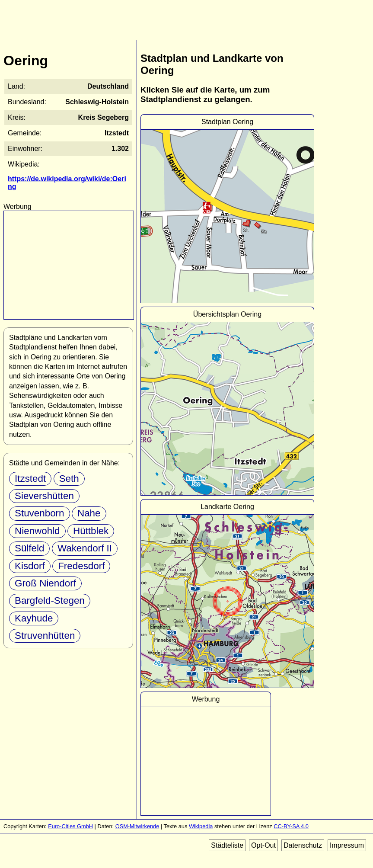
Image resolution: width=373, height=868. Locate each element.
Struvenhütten (45, 636)
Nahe (89, 513)
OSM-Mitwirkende (137, 826)
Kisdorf (30, 566)
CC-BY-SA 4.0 (291, 826)
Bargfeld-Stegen (50, 601)
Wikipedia (201, 826)
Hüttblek (91, 531)
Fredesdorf (81, 566)
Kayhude (34, 618)
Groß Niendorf (45, 583)
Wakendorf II (85, 548)
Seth (69, 479)
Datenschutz (303, 845)
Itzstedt (30, 479)
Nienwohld (37, 531)
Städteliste (227, 845)
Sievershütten (44, 496)
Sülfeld (29, 548)
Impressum (347, 845)
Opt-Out (263, 845)
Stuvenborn (40, 513)
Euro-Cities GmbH (70, 826)
